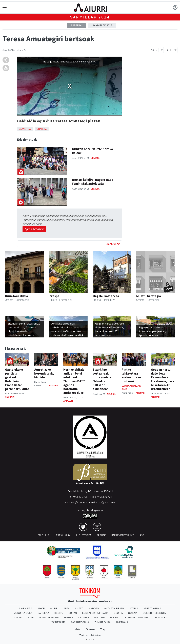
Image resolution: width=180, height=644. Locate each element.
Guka (30, 617)
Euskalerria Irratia (95, 613)
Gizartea (25, 129)
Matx (77, 629)
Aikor (41, 608)
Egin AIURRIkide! (34, 229)
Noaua (114, 617)
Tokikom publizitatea (90, 635)
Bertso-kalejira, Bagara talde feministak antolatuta (93, 182)
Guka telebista (49, 617)
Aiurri (54, 608)
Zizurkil (111, 394)
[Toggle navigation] (5, 8)
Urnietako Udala (16, 296)
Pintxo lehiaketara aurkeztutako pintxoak (131, 375)
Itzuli (169, 50)
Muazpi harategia (149, 296)
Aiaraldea (25, 608)
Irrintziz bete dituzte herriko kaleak (93, 151)
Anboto (94, 608)
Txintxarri (59, 622)
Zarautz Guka (80, 622)
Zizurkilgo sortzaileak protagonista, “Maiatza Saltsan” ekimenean (103, 379)
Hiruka (68, 617)
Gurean (90, 629)
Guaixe (17, 617)
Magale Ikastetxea (106, 296)
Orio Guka (161, 617)
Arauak (101, 535)
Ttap (103, 629)
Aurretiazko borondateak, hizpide (44, 373)
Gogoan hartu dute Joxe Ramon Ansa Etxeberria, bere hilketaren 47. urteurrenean (163, 379)
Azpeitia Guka (152, 608)
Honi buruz (43, 535)
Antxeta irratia (114, 608)
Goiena (133, 613)
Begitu (59, 613)
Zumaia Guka (103, 622)
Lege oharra (63, 535)
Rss (142, 535)
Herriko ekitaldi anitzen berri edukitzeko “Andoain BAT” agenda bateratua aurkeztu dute (74, 381)
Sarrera (76, 26)
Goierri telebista (154, 613)
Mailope (99, 617)
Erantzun (113, 244)
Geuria (118, 613)
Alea (67, 608)
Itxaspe (54, 296)
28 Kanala (122, 622)
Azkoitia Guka (23, 613)
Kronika (84, 617)
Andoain (10, 397)
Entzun (154, 50)
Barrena (43, 613)
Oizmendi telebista (136, 617)
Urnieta (42, 129)
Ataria (134, 608)
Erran (73, 613)
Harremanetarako (123, 535)
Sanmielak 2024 (90, 17)
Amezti (79, 608)
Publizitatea (84, 535)
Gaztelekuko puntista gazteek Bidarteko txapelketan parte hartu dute (17, 379)
